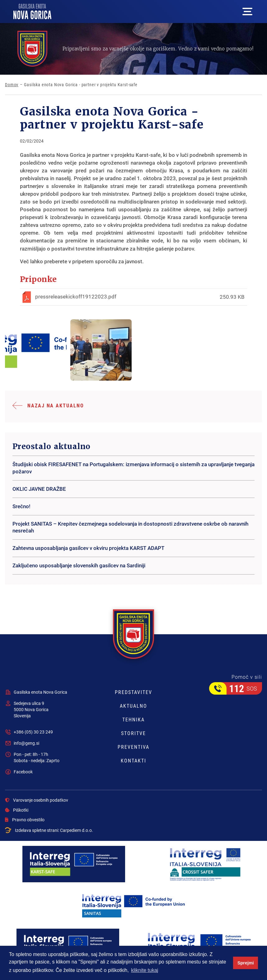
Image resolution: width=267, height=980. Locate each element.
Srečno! (21, 506)
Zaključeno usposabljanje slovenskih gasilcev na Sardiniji (79, 565)
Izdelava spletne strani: (49, 830)
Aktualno (133, 706)
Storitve (133, 733)
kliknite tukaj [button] (145, 970)
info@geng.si (26, 743)
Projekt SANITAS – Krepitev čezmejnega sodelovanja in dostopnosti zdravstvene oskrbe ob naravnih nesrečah (130, 527)
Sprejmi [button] (246, 963)
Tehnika (133, 720)
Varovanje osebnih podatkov (37, 800)
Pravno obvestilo (25, 820)
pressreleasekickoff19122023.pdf (76, 296)
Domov (12, 85)
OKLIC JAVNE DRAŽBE (39, 489)
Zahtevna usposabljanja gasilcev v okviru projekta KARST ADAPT (88, 548)
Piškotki (17, 810)
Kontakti (133, 761)
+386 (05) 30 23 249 (33, 732)
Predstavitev (133, 692)
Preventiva (133, 747)
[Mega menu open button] (247, 12)
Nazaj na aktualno (56, 405)
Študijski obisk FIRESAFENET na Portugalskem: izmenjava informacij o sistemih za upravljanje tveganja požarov (133, 468)
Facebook (23, 772)
